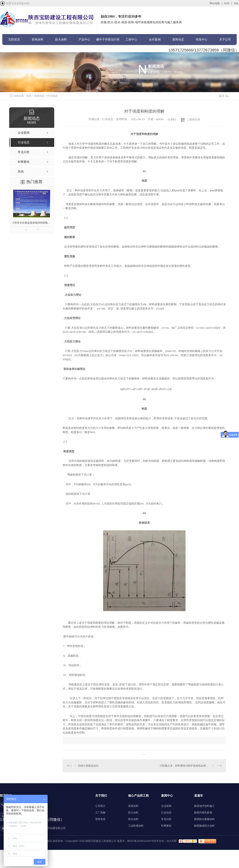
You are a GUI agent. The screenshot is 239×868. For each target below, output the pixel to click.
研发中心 (202, 39)
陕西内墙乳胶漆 (203, 813)
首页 (29, 96)
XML (236, 3)
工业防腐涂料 (136, 826)
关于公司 (225, 39)
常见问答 (166, 819)
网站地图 (216, 3)
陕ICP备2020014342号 (140, 841)
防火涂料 (61, 39)
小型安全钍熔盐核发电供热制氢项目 (32, 223)
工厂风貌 (100, 813)
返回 (224, 96)
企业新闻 (166, 806)
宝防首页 (14, 39)
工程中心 (131, 39)
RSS (228, 3)
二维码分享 (193, 119)
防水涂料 (133, 819)
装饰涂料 (38, 39)
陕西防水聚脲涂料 (204, 819)
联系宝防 (14, 50)
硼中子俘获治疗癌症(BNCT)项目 (108, 41)
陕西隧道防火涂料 (204, 826)
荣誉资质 (100, 819)
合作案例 (155, 39)
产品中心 (84, 39)
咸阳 (49, 841)
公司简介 (100, 806)
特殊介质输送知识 (88, 766)
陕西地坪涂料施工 (204, 806)
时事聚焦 (166, 826)
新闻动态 (178, 39)
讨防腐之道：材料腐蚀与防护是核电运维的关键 (187, 766)
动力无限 (172, 841)
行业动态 (53, 96)
